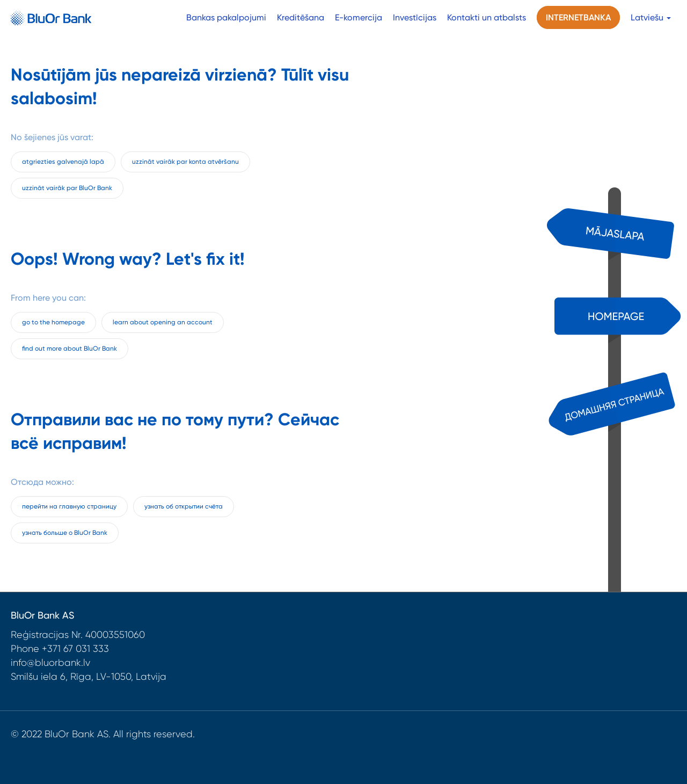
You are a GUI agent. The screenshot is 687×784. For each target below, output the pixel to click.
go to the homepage (53, 322)
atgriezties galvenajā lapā (63, 162)
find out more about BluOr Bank (70, 349)
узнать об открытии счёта (184, 506)
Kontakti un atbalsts (487, 17)
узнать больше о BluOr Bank (65, 533)
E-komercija (359, 17)
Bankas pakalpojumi (226, 17)
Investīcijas (415, 17)
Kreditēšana (301, 17)
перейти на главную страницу (69, 506)
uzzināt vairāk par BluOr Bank (67, 188)
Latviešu (651, 17)
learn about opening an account (163, 322)
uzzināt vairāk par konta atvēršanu (185, 162)
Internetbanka (578, 17)
